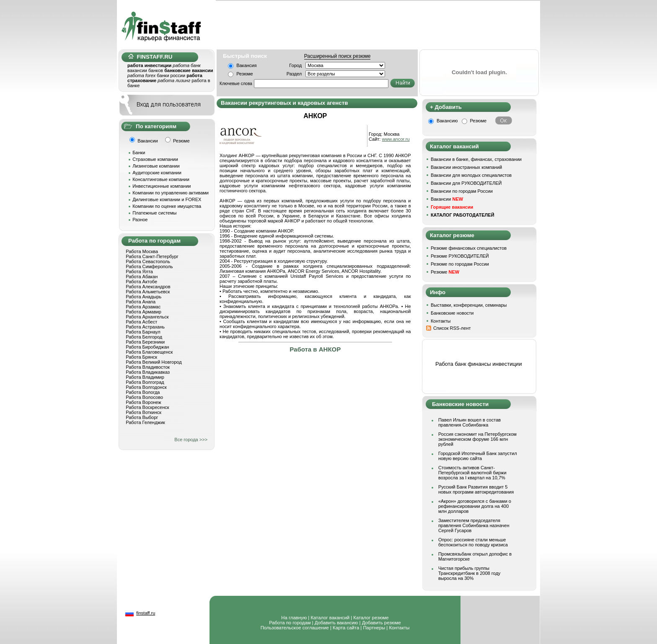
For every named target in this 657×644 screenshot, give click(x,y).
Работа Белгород (144, 337)
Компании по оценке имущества (167, 206)
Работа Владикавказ (148, 372)
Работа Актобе (141, 282)
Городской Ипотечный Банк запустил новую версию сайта (478, 456)
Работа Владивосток (148, 367)
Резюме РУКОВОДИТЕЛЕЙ (460, 256)
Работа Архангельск (147, 317)
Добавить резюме (382, 623)
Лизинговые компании (156, 166)
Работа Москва (142, 251)
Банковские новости (452, 313)
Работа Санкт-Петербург (152, 256)
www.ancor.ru (396, 139)
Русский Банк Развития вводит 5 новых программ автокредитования (476, 489)
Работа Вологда (143, 392)
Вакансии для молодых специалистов (471, 175)
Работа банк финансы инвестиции (479, 364)
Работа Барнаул (143, 332)
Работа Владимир (145, 377)
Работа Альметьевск (148, 292)
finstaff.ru (146, 613)
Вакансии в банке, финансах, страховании (476, 159)
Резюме (245, 74)
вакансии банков (145, 70)
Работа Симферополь (149, 266)
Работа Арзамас (143, 307)
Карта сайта (346, 628)
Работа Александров (148, 287)
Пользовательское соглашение (295, 628)
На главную (294, 618)
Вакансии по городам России (462, 191)
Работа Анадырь (144, 297)
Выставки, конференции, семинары (469, 305)
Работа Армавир (144, 312)
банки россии (171, 75)
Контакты (441, 321)
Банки (139, 153)
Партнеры (374, 628)
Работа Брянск (141, 357)
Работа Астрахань (145, 327)
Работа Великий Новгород (154, 362)
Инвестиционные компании (162, 186)
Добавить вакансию (336, 623)
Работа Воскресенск (147, 407)
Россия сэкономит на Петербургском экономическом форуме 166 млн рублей (477, 439)
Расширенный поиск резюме (338, 56)
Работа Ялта (139, 272)
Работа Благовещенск (149, 352)
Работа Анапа (141, 302)
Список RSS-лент (452, 328)
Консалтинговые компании (161, 179)
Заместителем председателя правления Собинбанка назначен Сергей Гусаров (474, 525)
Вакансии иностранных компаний (466, 167)
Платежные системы (154, 213)
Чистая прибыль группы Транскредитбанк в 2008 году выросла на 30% (469, 573)
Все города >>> (191, 440)
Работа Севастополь (148, 261)
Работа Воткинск (144, 412)
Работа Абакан (142, 277)
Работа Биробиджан (147, 347)
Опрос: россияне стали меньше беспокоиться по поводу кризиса (473, 542)
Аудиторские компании (157, 173)
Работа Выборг (142, 417)
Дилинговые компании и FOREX (167, 199)
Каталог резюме (371, 618)
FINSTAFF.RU (150, 57)
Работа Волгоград (145, 382)
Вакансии (447, 199)
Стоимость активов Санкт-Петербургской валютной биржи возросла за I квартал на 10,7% (472, 473)
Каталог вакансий (330, 618)
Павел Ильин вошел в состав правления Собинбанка (469, 422)
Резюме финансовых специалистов (469, 248)
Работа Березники (145, 342)
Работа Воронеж (143, 402)
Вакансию (447, 121)
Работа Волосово (144, 397)
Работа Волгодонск (146, 387)
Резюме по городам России (460, 264)
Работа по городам (290, 623)
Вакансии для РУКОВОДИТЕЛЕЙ (466, 183)
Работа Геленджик (145, 422)
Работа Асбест (141, 322)
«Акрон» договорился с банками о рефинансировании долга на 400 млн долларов (475, 506)
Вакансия (246, 65)
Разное (140, 220)
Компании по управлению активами (171, 193)
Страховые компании (155, 159)
